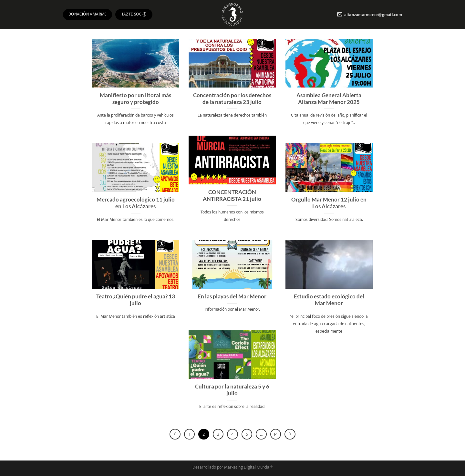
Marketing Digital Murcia (247, 467)
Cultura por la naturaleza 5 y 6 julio (232, 390)
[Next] (290, 434)
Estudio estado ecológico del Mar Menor (329, 300)
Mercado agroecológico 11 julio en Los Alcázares (136, 203)
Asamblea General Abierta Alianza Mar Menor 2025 (329, 99)
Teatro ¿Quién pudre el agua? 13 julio (136, 300)
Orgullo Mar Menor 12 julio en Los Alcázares (329, 203)
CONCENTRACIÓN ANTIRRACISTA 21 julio (232, 196)
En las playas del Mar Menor (232, 296)
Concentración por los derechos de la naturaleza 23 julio (232, 99)
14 (276, 434)
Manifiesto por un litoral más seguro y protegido (135, 99)
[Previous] (175, 434)
